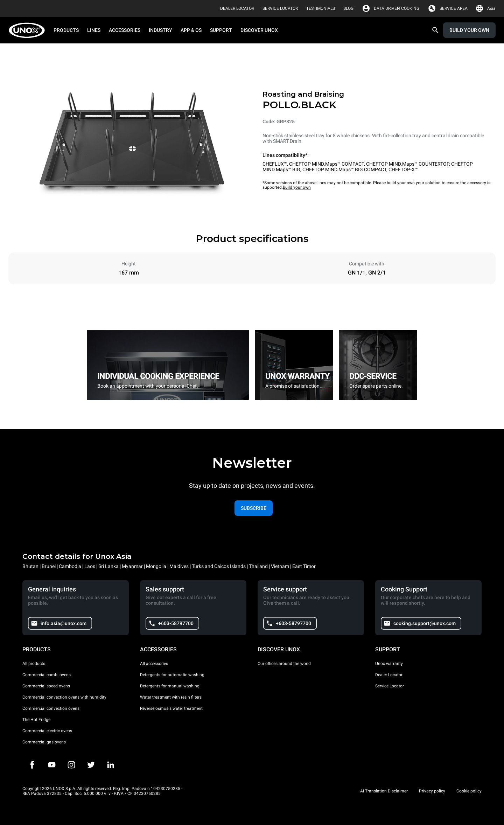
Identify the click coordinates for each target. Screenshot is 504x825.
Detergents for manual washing (170, 686)
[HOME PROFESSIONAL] (29, 30)
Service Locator (390, 686)
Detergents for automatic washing (172, 675)
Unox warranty (389, 664)
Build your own (297, 187)
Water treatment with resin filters (171, 697)
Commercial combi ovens (47, 675)
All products (34, 664)
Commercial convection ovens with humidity (64, 697)
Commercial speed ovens (46, 686)
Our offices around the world (284, 664)
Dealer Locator (389, 675)
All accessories (154, 664)
